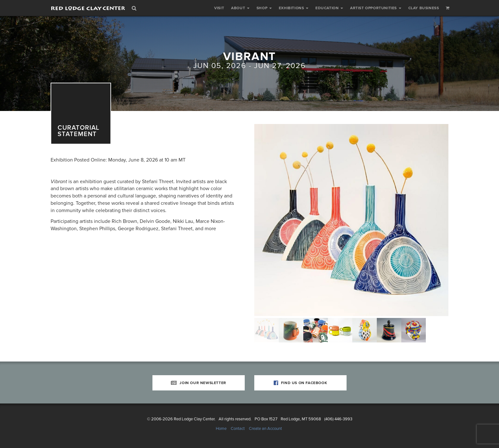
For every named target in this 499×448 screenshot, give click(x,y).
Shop (264, 8)
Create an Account (265, 429)
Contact (238, 429)
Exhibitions (294, 8)
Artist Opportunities (376, 8)
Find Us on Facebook (301, 383)
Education (329, 8)
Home (221, 429)
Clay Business (424, 8)
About (240, 8)
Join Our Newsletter (199, 383)
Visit (219, 8)
